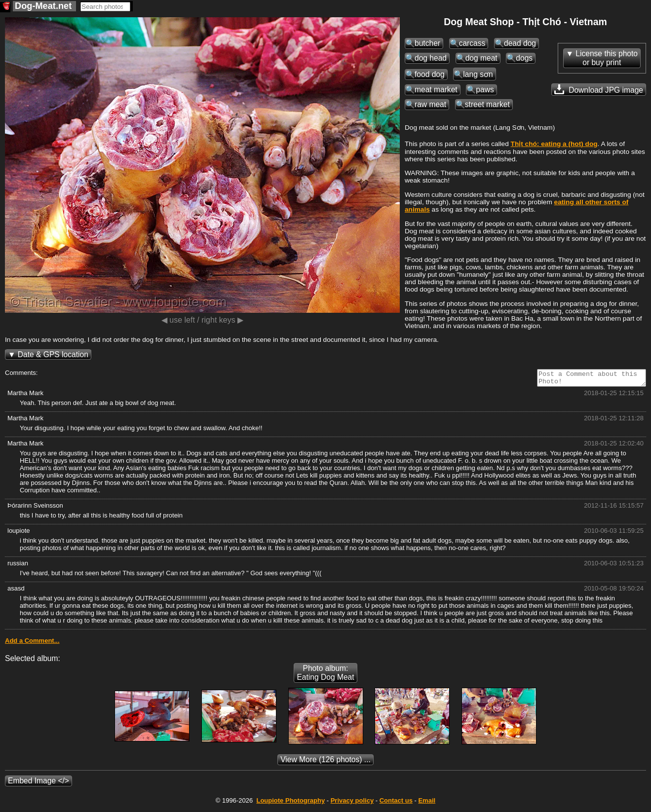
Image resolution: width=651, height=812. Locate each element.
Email (427, 803)
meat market (436, 90)
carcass (472, 43)
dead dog (520, 43)
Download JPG (599, 89)
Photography (290, 803)
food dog (430, 74)
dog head (431, 58)
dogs (524, 58)
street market (487, 104)
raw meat (430, 104)
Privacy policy (352, 803)
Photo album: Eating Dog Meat (325, 676)
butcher (427, 43)
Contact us (396, 803)
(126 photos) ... (325, 762)
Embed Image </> (38, 784)
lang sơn (478, 74)
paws (485, 90)
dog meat (481, 58)
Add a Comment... (32, 644)
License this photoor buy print (607, 58)
